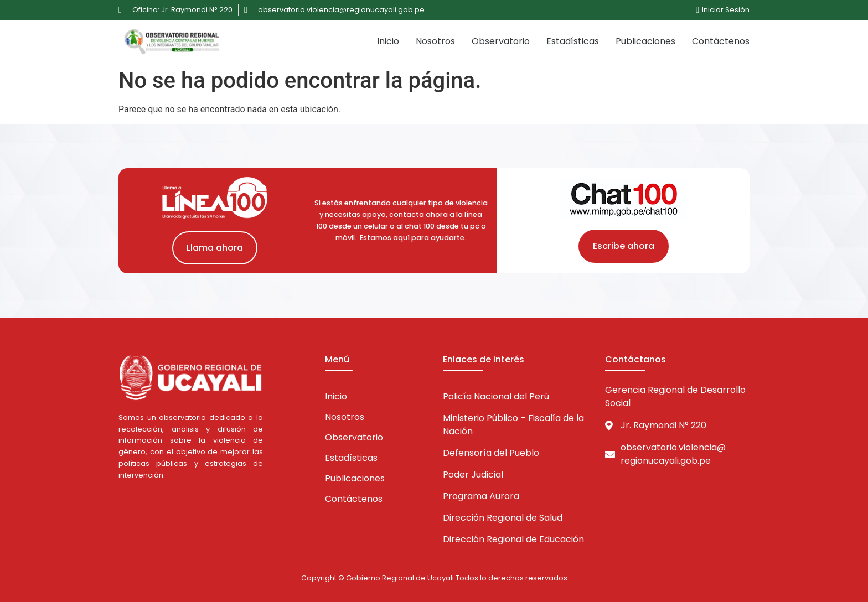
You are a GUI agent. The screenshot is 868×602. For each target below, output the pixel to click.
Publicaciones (645, 41)
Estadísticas (573, 41)
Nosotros (435, 41)
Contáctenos (721, 41)
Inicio (388, 41)
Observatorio (501, 41)
